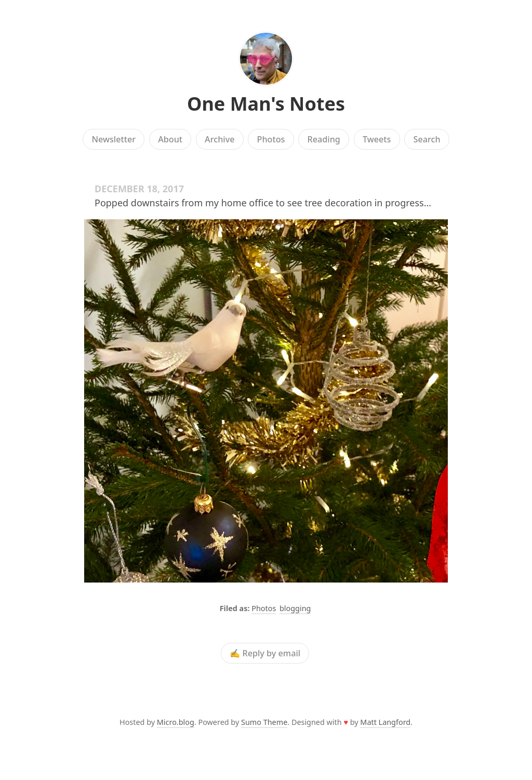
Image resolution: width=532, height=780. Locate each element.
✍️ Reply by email (265, 653)
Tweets (377, 139)
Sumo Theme (264, 722)
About (170, 139)
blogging (295, 608)
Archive (220, 139)
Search (427, 139)
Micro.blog (176, 722)
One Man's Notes (266, 104)
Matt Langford (385, 722)
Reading (324, 139)
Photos (271, 139)
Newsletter (114, 139)
